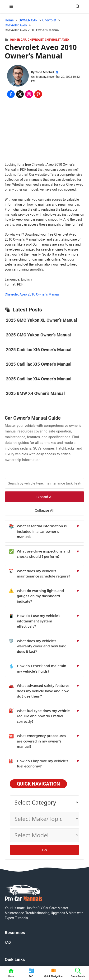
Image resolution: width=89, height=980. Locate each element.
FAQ (8, 942)
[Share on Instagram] (29, 94)
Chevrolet (36, 40)
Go (45, 850)
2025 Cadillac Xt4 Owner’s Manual (39, 379)
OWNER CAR (18, 40)
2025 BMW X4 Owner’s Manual (35, 393)
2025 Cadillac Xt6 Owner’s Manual (39, 350)
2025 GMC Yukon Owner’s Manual (38, 335)
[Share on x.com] (20, 94)
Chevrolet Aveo (57, 40)
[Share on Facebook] (11, 94)
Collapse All (44, 510)
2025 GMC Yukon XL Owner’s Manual (41, 320)
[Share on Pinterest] (38, 94)
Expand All (44, 497)
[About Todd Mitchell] (18, 76)
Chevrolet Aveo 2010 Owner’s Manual (32, 294)
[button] (78, 7)
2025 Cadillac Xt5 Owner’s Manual (39, 364)
